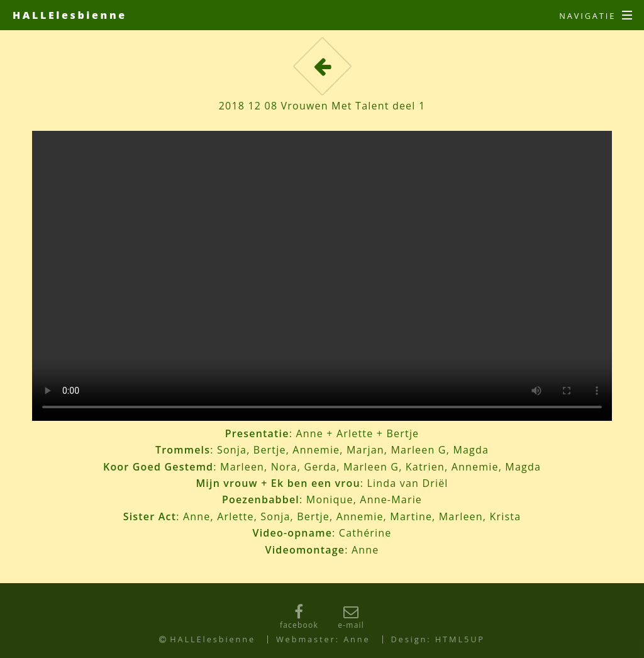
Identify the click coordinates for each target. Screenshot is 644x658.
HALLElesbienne (70, 15)
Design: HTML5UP (438, 639)
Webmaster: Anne (323, 639)
